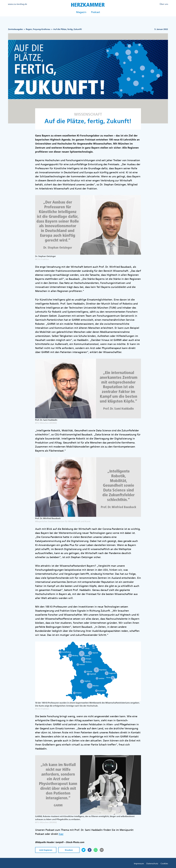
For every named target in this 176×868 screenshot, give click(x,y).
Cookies (164, 863)
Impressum (139, 863)
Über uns (164, 4)
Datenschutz (152, 863)
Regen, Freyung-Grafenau (38, 29)
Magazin (81, 12)
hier (61, 834)
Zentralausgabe (15, 29)
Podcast (96, 12)
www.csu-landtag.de (18, 4)
